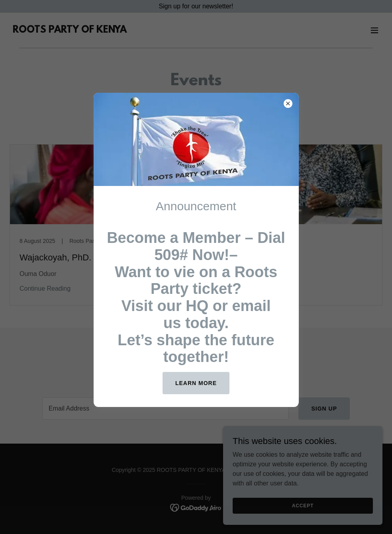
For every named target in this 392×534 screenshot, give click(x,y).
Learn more (196, 383)
